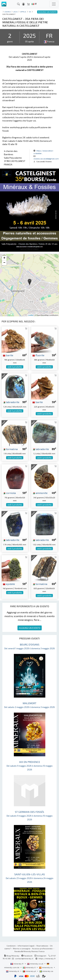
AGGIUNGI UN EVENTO (30, 628)
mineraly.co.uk (35, 964)
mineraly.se (46, 971)
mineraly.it (29, 967)
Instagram (40, 956)
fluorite (38, 355)
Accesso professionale (43, 948)
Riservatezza (42, 946)
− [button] (4, 263)
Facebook (27, 956)
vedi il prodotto (15, 367)
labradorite (11, 402)
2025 (15, 12)
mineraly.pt (30, 971)
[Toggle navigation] (54, 4)
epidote (9, 584)
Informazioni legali (26, 946)
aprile (23, 12)
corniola (9, 493)
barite (8, 355)
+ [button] (4, 258)
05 (30, 12)
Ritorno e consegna (21, 948)
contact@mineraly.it (24, 958)
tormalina (10, 449)
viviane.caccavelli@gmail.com (46, 159)
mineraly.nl (13, 971)
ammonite (40, 493)
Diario (8, 12)
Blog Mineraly (12, 956)
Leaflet (31, 315)
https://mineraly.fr (47, 958)
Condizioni (11, 946)
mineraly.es (46, 967)
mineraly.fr (17, 964)
